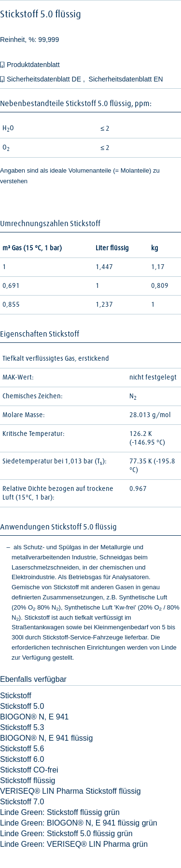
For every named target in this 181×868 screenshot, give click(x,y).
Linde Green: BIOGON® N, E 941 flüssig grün (79, 823)
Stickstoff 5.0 (22, 706)
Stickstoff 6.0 (22, 759)
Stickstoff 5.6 (22, 749)
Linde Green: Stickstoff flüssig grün (60, 812)
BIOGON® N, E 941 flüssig (46, 738)
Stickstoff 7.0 (22, 802)
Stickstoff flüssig (28, 780)
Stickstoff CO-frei (29, 770)
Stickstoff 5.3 (22, 727)
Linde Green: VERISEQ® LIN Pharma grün (74, 844)
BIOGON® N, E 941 (35, 717)
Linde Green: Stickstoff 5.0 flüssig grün (66, 834)
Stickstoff (16, 696)
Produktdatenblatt (33, 65)
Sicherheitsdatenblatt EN (126, 79)
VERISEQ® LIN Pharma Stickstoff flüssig (70, 791)
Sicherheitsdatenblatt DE (45, 79)
